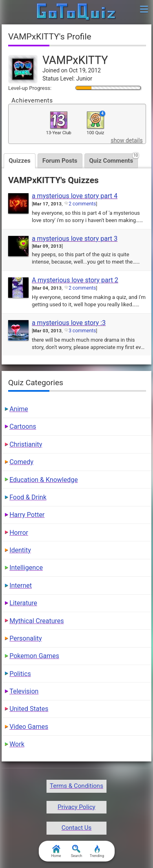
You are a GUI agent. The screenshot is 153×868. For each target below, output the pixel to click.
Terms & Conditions (76, 786)
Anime (19, 409)
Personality (25, 638)
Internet (21, 586)
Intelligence (26, 568)
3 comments (82, 331)
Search (77, 851)
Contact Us (77, 828)
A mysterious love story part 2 (75, 280)
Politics (20, 674)
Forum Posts (60, 161)
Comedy (21, 462)
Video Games (29, 727)
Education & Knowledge (44, 480)
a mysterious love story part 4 (75, 196)
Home (56, 851)
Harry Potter (27, 515)
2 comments (82, 204)
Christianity (26, 444)
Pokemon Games (34, 656)
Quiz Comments (114, 159)
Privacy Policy (76, 807)
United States (29, 709)
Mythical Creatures (37, 621)
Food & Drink (28, 497)
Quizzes (20, 161)
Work (17, 744)
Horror (19, 533)
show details (126, 140)
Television (24, 691)
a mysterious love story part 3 (75, 239)
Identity (20, 550)
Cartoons (23, 426)
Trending (97, 851)
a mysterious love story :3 (69, 323)
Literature (23, 603)
